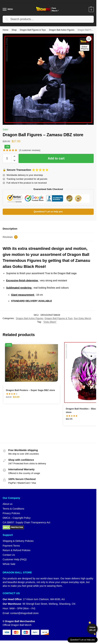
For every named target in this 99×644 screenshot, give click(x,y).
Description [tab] (10, 229)
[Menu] (8, 10)
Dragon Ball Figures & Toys (33, 30)
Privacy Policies (11, 513)
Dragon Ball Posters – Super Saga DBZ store (30, 390)
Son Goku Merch (82, 318)
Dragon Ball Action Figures (62, 30)
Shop (14, 30)
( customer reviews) (30, 150)
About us (8, 504)
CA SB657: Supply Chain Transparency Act (26, 522)
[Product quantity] (7, 158)
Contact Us (9, 555)
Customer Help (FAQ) (15, 559)
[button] (91, 10)
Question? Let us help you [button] (83, 640)
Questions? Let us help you (48, 212)
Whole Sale (9, 564)
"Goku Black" (50, 322)
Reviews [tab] (10, 237)
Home (5, 30)
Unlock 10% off (92, 629)
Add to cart (56, 158)
